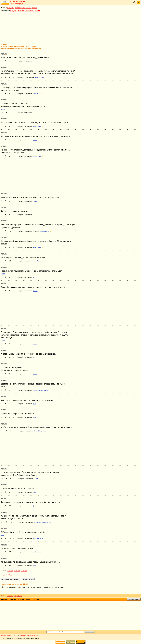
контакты (15, 636)
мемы (24, 8)
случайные (18, 596)
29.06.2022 (4, 100)
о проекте (22, 636)
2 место (10, 571)
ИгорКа (35, 566)
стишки (35, 8)
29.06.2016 (4, 221)
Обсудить (20, 61)
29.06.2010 (4, 350)
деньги (3, 109)
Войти (12, 4)
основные (10, 596)
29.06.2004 (4, 469)
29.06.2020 (4, 133)
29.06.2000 (4, 528)
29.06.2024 (4, 67)
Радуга (35, 201)
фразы (29, 8)
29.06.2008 (4, 380)
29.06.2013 (4, 267)
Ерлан (36, 479)
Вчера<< (4, 575)
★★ (41, 94)
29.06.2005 (4, 424)
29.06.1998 (4, 558)
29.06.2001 (4, 512)
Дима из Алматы (38, 538)
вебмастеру (30, 636)
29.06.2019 (4, 146)
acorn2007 (36, 94)
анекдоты (11, 8)
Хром (34, 404)
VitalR (35, 492)
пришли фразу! (134, 599)
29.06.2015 (4, 237)
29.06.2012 (4, 283)
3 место (17, 571)
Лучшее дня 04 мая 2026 (18, 1)
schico (35, 374)
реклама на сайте (6, 636)
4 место (24, 571)
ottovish (35, 344)
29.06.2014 (4, 254)
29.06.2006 (4, 410)
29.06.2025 (4, 54)
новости (37, 636)
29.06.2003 (4, 485)
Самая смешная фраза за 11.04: (15, 584)
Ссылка (21, 113)
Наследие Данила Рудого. (41, 390)
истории (18, 8)
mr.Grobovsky (37, 552)
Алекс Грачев (37, 126)
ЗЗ (34, 277)
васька (35, 140)
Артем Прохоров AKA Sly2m (42, 522)
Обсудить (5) (21, 77)
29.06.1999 (4, 545)
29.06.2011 (4, 328)
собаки (3, 340)
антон (35, 417)
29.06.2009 (4, 364)
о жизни (3, 274)
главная (4, 599)
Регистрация (19, 4)
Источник (36, 231)
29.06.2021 (4, 119)
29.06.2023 (4, 84)
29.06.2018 (4, 194)
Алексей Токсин (40, 77)
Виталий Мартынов (40, 431)
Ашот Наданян (44, 231)
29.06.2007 (4, 396)
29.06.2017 (4, 207)
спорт (2, 535)
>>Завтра (11, 575)
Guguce (35, 291)
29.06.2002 (4, 498)
